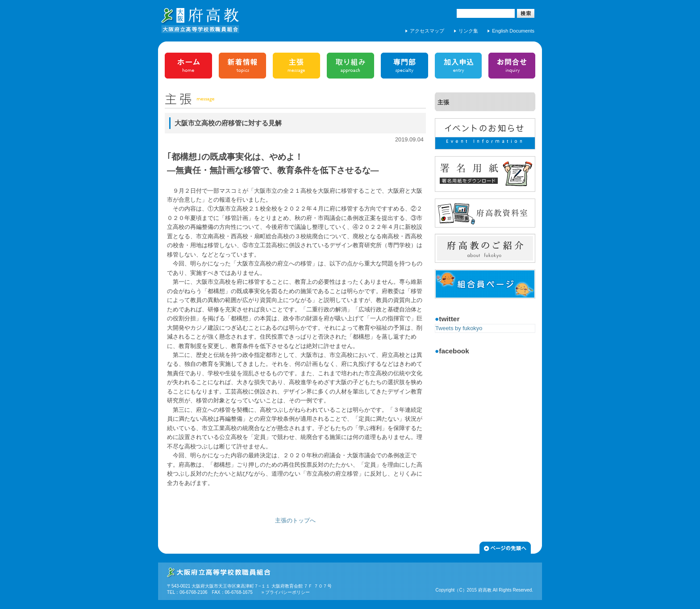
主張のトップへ (295, 520)
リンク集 (468, 31)
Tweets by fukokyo (459, 328)
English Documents (513, 31)
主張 (443, 102)
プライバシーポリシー (287, 592)
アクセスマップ (427, 31)
